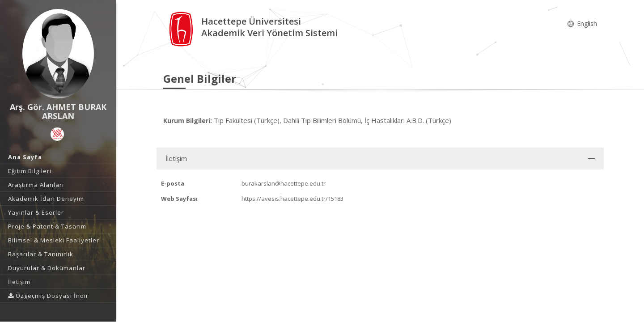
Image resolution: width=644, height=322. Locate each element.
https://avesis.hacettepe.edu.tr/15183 (292, 199)
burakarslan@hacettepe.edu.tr (284, 183)
